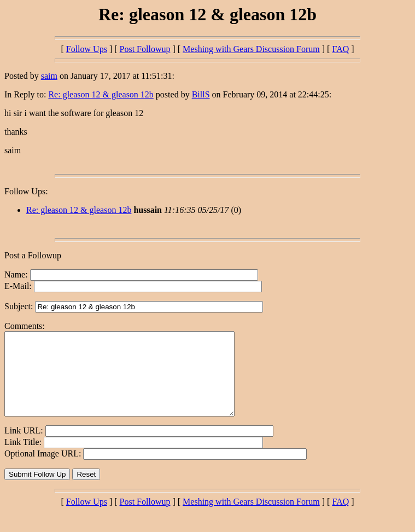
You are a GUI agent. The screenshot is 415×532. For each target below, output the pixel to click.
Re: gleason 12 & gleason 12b (101, 94)
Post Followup (145, 49)
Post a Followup (33, 255)
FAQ (340, 49)
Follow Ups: (26, 191)
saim (49, 76)
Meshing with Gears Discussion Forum (251, 49)
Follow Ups (87, 49)
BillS (201, 94)
